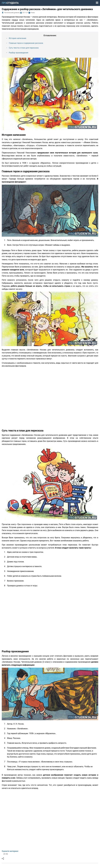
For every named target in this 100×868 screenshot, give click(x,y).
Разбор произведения (19, 53)
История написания (18, 38)
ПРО (10, 3)
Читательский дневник (12, 13)
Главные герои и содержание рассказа (26, 43)
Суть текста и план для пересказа (24, 48)
